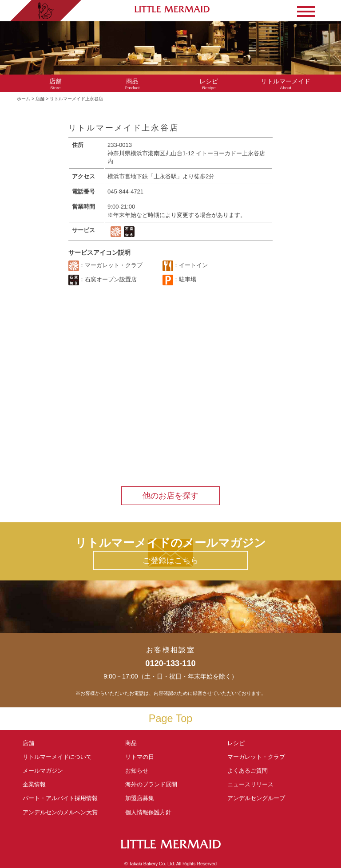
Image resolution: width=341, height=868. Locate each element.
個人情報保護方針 (148, 812)
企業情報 (34, 784)
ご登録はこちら (170, 560)
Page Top (170, 718)
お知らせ (137, 771)
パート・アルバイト (60, 798)
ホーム (24, 99)
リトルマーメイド (57, 757)
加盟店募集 (143, 798)
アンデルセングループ (259, 798)
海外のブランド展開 (151, 784)
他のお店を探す (170, 496)
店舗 (40, 99)
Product (132, 84)
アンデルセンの (60, 812)
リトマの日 (140, 757)
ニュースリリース (250, 784)
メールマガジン (43, 771)
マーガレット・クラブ (256, 757)
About (286, 84)
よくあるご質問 (248, 771)
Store (55, 84)
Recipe (209, 84)
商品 (131, 743)
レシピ (239, 743)
